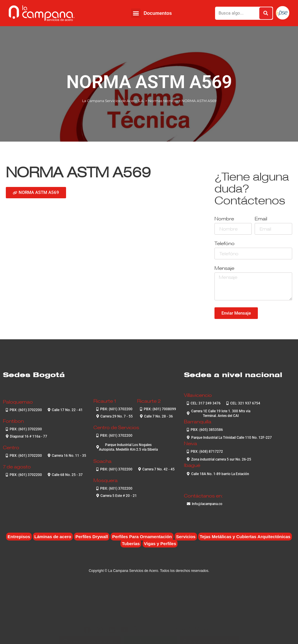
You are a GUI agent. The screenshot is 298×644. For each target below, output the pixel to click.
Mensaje (224, 269)
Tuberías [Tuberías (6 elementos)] (131, 544)
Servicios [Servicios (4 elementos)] (186, 537)
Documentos (158, 13)
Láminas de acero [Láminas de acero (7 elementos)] (53, 537)
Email (261, 219)
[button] (136, 13)
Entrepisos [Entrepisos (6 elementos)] (19, 537)
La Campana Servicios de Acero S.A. (113, 101)
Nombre (224, 219)
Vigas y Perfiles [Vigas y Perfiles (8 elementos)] (160, 544)
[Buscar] (266, 13)
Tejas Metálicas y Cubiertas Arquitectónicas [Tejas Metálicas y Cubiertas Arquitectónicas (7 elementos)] (245, 537)
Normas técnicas (163, 101)
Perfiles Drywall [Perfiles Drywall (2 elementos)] (92, 537)
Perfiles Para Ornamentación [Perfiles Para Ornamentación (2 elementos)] (142, 537)
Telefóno (225, 244)
